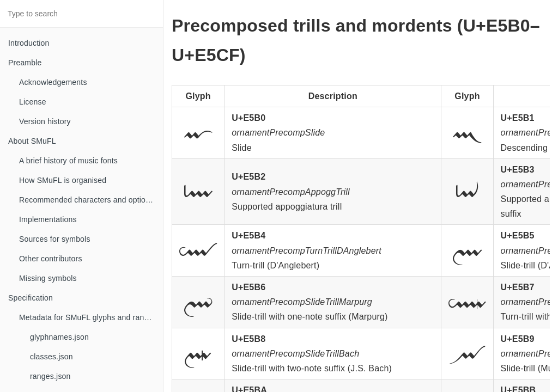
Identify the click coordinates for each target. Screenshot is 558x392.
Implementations (48, 219)
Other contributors (51, 259)
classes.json (51, 357)
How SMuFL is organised (63, 180)
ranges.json (50, 376)
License (33, 102)
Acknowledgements (53, 82)
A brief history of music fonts (68, 161)
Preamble (25, 63)
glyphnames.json (59, 337)
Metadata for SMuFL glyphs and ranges (88, 317)
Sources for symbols (55, 239)
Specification (31, 298)
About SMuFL (32, 141)
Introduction (29, 43)
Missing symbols (48, 278)
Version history (45, 121)
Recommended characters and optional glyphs (91, 200)
